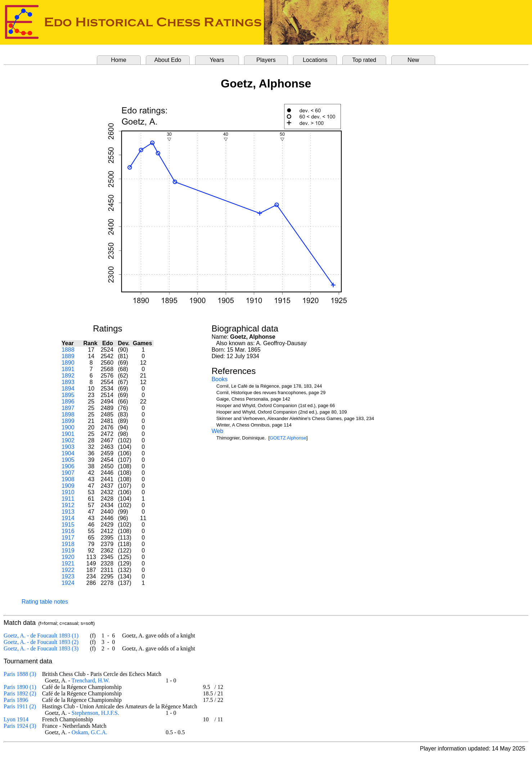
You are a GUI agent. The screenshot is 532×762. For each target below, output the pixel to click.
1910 (68, 492)
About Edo (168, 60)
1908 (68, 479)
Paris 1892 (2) (20, 693)
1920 (68, 557)
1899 (68, 421)
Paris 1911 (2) (20, 706)
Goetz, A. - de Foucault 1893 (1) (41, 635)
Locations (315, 60)
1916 (68, 531)
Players (266, 60)
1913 (68, 512)
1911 (68, 499)
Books (220, 379)
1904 (68, 453)
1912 (68, 505)
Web (218, 431)
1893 (68, 382)
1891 (68, 369)
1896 (68, 402)
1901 (68, 434)
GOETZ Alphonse (288, 438)
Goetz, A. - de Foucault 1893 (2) (41, 642)
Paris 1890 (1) (20, 687)
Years (217, 60)
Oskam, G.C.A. (89, 732)
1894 (68, 389)
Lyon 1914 (16, 719)
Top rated (364, 60)
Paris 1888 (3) (20, 674)
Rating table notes (45, 602)
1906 (68, 466)
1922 (68, 570)
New (413, 60)
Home (119, 60)
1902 (68, 440)
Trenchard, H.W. (91, 680)
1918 (68, 544)
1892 (68, 376)
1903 (68, 447)
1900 (68, 427)
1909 (68, 486)
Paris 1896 (16, 700)
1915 (68, 525)
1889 (68, 356)
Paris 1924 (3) (20, 726)
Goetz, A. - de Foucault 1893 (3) (41, 648)
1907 (68, 473)
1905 (68, 460)
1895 (68, 395)
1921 (68, 563)
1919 (68, 551)
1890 (68, 363)
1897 (68, 408)
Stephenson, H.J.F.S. (95, 713)
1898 (68, 414)
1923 (68, 576)
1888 (68, 350)
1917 (68, 538)
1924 (68, 583)
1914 (68, 518)
